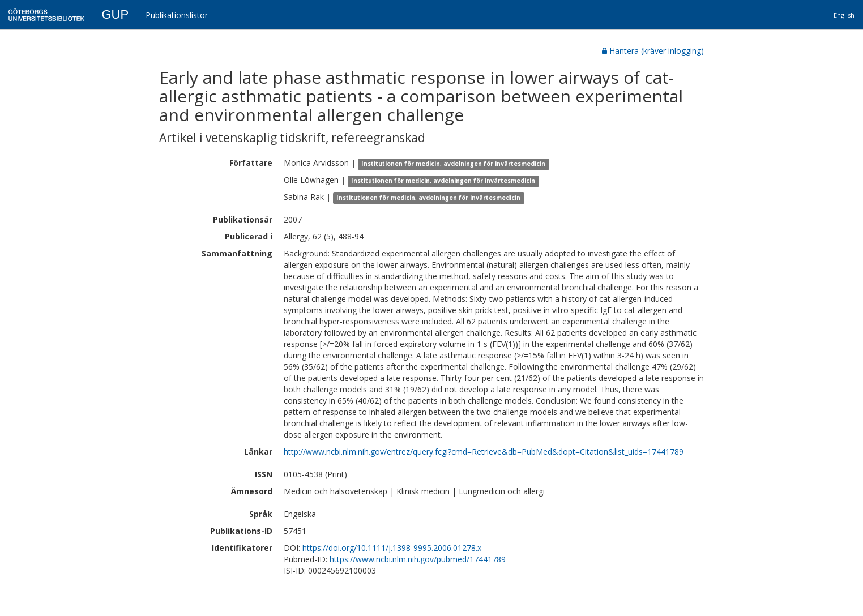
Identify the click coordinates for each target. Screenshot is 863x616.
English (844, 15)
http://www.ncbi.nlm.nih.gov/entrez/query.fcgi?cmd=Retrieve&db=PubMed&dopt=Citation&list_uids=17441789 (484, 452)
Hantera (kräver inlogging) (653, 51)
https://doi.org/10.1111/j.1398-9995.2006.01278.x (392, 548)
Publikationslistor (177, 15)
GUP (115, 14)
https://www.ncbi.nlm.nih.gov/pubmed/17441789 (418, 559)
